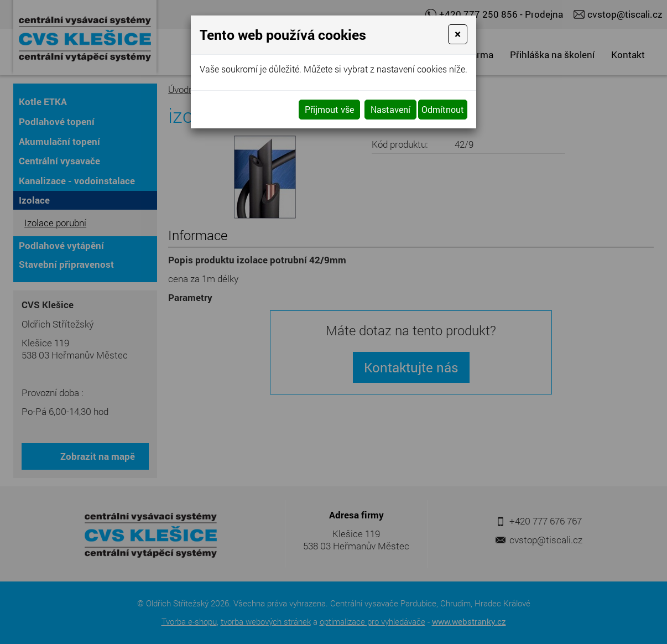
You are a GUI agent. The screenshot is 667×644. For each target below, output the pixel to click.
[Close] (458, 34)
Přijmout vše (329, 109)
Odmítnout (443, 109)
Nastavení (390, 109)
